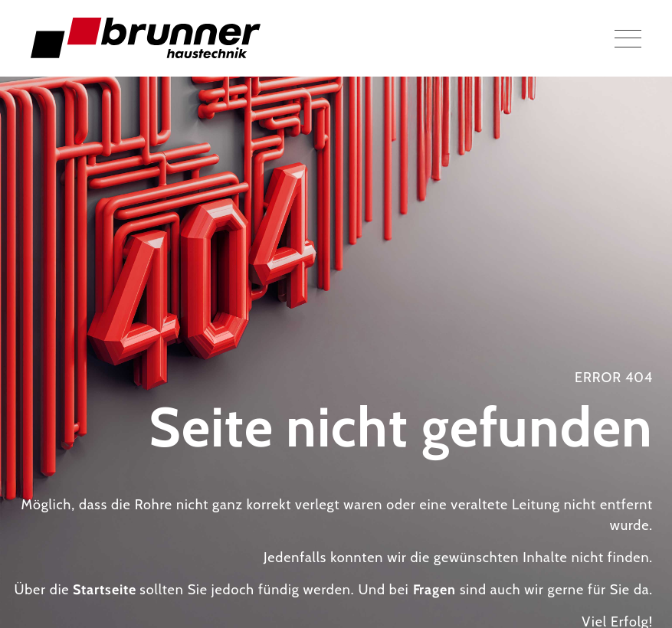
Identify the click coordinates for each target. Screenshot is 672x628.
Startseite (104, 590)
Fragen (434, 590)
